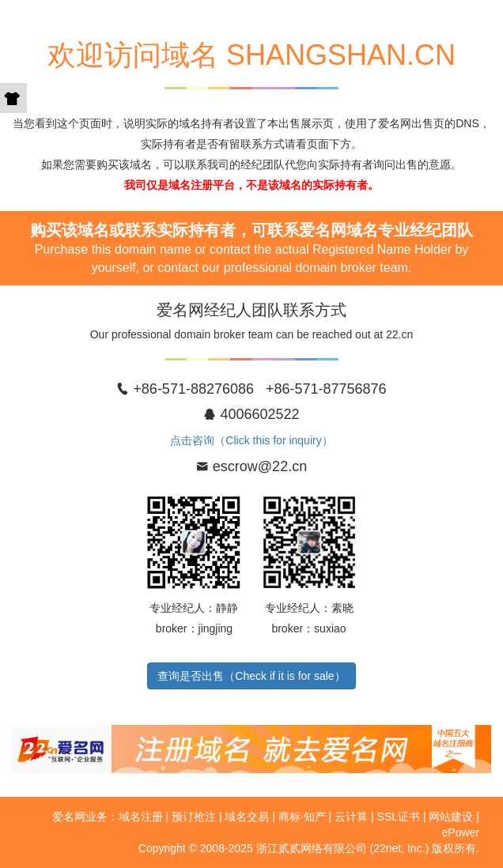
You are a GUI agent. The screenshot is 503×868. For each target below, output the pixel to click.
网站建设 (451, 817)
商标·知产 (302, 817)
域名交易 (247, 817)
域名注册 (141, 817)
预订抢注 (194, 817)
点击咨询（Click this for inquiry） (251, 440)
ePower (461, 832)
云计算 (351, 817)
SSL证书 (399, 817)
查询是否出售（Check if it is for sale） (251, 676)
